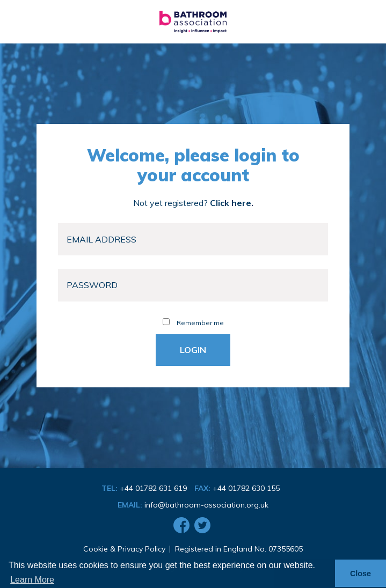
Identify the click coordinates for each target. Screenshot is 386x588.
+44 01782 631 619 (153, 488)
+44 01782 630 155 (246, 488)
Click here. (232, 203)
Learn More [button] (32, 580)
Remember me (193, 323)
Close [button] (360, 574)
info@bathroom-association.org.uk (206, 505)
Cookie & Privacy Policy (124, 549)
